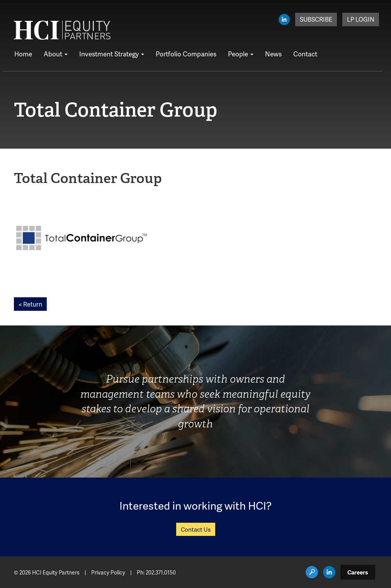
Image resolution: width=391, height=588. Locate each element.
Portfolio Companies (186, 54)
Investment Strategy (112, 54)
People (241, 54)
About (56, 54)
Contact (305, 54)
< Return (30, 304)
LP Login (361, 19)
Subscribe (316, 19)
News (273, 54)
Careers (358, 572)
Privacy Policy (108, 572)
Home (23, 54)
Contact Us (196, 529)
